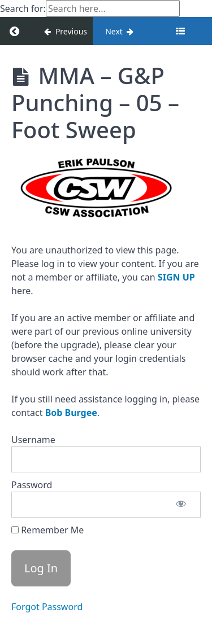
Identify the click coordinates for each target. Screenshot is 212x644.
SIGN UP (176, 277)
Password (32, 485)
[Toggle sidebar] (180, 31)
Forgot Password (47, 607)
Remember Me (47, 530)
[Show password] (181, 505)
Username (33, 440)
